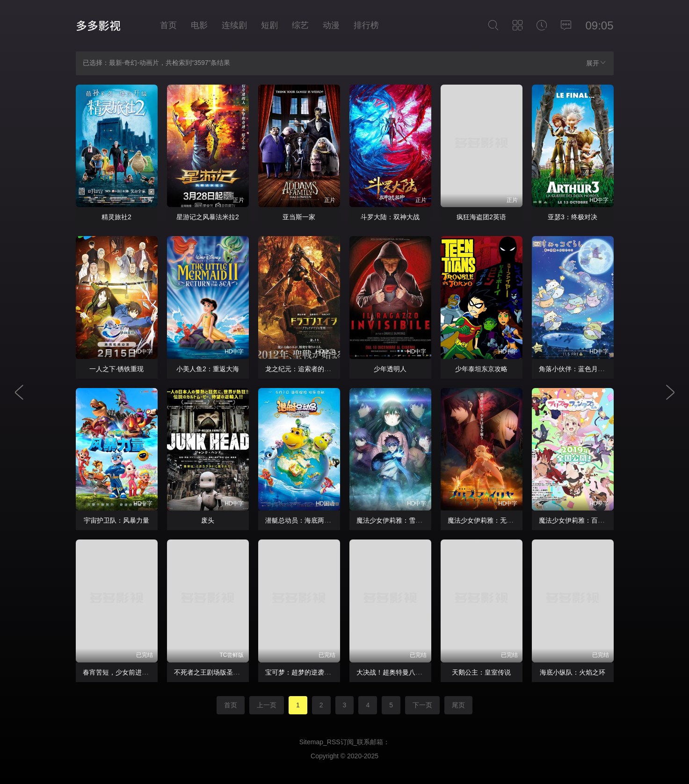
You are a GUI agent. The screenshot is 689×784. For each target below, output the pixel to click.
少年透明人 (390, 369)
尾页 (458, 705)
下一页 (422, 705)
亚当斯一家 (299, 217)
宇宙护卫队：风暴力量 (116, 520)
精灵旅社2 (116, 217)
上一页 (267, 705)
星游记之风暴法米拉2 (208, 217)
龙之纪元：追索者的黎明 (301, 369)
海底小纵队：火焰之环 (573, 672)
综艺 (300, 25)
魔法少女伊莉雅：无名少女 (487, 520)
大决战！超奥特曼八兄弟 (392, 672)
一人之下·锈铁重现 (116, 369)
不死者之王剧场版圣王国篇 (213, 672)
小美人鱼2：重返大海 (208, 369)
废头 (208, 520)
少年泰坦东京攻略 (481, 369)
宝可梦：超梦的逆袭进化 (301, 672)
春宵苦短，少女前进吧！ (119, 672)
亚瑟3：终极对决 (573, 217)
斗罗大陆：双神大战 (390, 217)
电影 (199, 25)
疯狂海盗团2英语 (481, 217)
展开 (596, 63)
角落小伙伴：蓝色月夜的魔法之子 (588, 369)
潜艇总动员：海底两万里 (301, 520)
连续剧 (234, 25)
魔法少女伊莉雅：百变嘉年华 (581, 520)
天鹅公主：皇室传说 (481, 672)
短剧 (269, 25)
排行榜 (366, 25)
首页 (168, 25)
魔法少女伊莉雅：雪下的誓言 (399, 520)
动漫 (331, 25)
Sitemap (311, 742)
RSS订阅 (340, 742)
